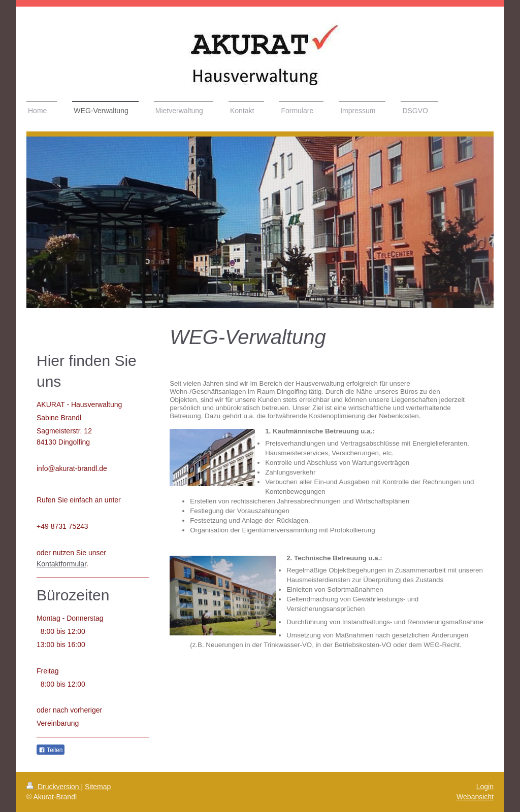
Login (485, 787)
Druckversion (54, 787)
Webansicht (475, 797)
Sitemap (98, 787)
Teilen (51, 750)
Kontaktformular (61, 564)
